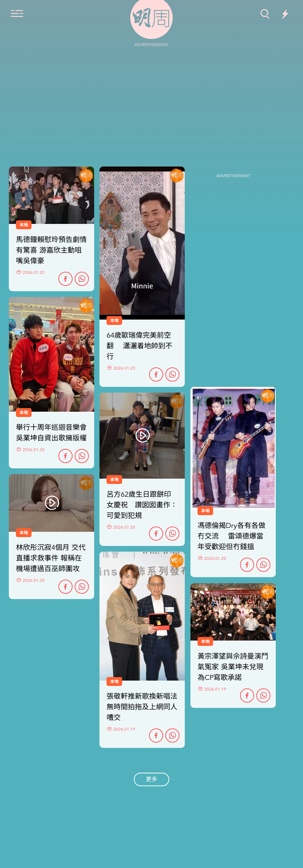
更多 (151, 779)
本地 (24, 413)
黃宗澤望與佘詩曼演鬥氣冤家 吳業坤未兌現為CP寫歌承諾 (233, 667)
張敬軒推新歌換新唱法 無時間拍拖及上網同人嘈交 (142, 707)
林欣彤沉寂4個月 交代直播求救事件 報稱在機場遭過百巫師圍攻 (51, 558)
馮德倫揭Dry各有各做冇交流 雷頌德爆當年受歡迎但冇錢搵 (231, 536)
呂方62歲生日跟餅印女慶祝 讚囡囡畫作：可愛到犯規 (142, 505)
